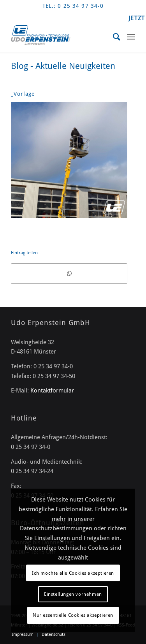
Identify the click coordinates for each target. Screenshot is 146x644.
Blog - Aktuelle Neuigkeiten (63, 66)
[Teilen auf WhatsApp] (69, 273)
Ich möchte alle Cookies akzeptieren (73, 573)
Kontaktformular (52, 391)
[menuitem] (113, 37)
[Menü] (131, 37)
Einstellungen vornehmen (73, 594)
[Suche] (113, 37)
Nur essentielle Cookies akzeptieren (73, 615)
